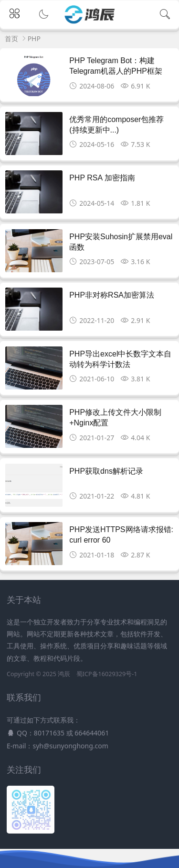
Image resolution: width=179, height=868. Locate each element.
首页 (11, 39)
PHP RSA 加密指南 (102, 178)
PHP (34, 39)
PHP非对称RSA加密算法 (112, 295)
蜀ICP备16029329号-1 (107, 674)
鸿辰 (64, 674)
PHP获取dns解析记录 (106, 471)
